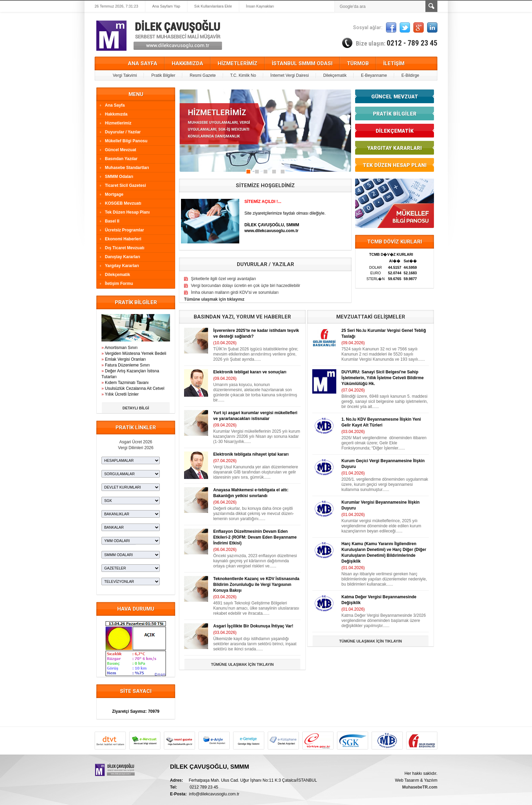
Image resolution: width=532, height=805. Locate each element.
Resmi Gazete (203, 75)
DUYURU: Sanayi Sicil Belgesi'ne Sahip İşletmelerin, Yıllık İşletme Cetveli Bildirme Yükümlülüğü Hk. (383, 378)
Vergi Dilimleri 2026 (136, 448)
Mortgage (114, 194)
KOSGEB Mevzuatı (123, 203)
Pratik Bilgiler (163, 75)
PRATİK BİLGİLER (395, 114)
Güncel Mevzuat (120, 150)
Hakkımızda (116, 114)
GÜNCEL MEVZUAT (395, 97)
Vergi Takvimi (125, 75)
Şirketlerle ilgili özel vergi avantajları (223, 279)
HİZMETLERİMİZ (238, 63)
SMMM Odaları (119, 177)
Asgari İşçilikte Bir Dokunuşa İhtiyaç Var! (253, 626)
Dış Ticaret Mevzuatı (125, 248)
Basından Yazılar (121, 159)
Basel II (112, 221)
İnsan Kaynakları (260, 6)
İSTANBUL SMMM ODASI (302, 63)
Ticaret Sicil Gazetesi (125, 185)
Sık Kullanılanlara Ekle (213, 6)
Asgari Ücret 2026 (136, 442)
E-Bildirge (410, 75)
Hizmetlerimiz (118, 123)
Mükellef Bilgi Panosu (126, 141)
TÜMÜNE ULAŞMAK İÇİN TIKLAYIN (243, 664)
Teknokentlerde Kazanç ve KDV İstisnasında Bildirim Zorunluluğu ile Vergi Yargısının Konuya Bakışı (256, 585)
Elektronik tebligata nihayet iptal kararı (251, 454)
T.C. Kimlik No (243, 75)
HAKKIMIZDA (188, 63)
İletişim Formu (119, 284)
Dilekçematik (335, 75)
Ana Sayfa (115, 105)
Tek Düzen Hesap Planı (127, 212)
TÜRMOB (358, 63)
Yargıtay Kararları (122, 266)
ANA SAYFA (143, 63)
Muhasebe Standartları (127, 168)
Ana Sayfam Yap (166, 6)
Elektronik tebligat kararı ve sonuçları (250, 372)
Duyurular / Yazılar (123, 132)
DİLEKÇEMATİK (395, 131)
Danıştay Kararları (123, 257)
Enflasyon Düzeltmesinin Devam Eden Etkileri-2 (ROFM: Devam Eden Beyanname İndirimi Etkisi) (255, 537)
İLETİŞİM (394, 63)
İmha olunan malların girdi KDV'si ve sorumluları (235, 292)
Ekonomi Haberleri (123, 239)
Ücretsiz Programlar (124, 230)
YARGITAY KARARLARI (395, 148)
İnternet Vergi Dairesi (290, 75)
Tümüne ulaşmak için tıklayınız (214, 299)
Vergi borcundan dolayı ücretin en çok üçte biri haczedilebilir (246, 286)
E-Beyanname (374, 75)
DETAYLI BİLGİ (136, 408)
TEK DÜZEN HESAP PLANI (395, 165)
